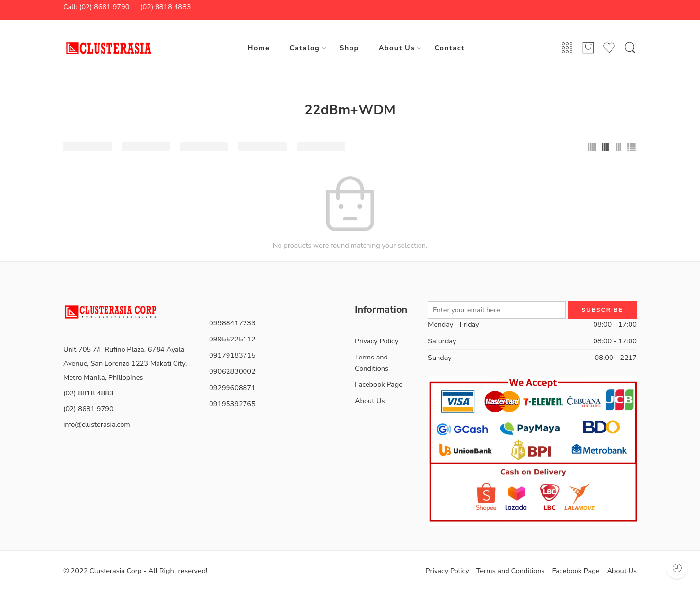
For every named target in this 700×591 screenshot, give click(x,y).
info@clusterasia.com (97, 424)
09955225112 (232, 339)
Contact (450, 48)
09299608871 (232, 388)
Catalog (305, 48)
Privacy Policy (376, 341)
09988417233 (232, 323)
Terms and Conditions (372, 363)
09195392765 (232, 404)
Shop (349, 48)
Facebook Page (379, 384)
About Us (397, 48)
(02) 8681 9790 (88, 409)
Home (259, 48)
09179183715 (232, 355)
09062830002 (232, 371)
